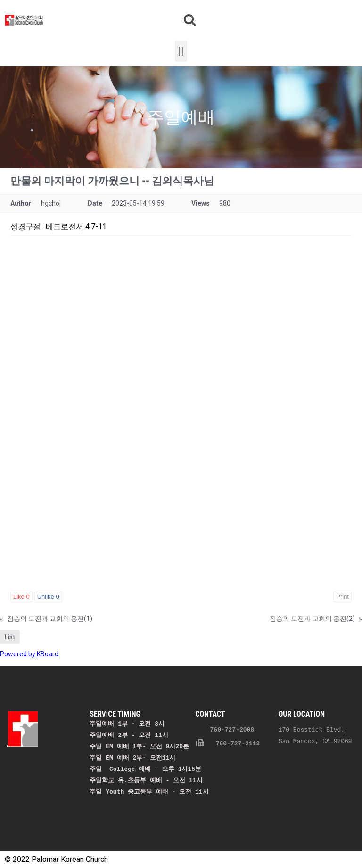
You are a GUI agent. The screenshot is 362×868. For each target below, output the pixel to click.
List (10, 637)
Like (21, 597)
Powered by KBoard (29, 654)
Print (342, 597)
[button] (181, 51)
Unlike (48, 597)
